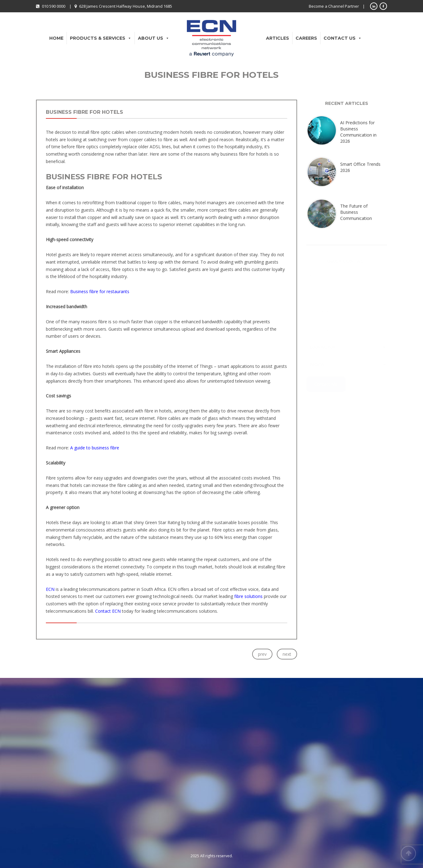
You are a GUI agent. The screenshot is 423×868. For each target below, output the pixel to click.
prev (262, 654)
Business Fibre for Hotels (85, 112)
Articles (278, 38)
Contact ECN (108, 611)
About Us (154, 38)
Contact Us (343, 38)
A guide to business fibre (95, 448)
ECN (51, 589)
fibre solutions (248, 596)
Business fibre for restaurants (100, 291)
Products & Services (101, 38)
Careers (306, 38)
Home (56, 38)
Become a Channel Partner (334, 6)
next (287, 654)
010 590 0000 (54, 6)
